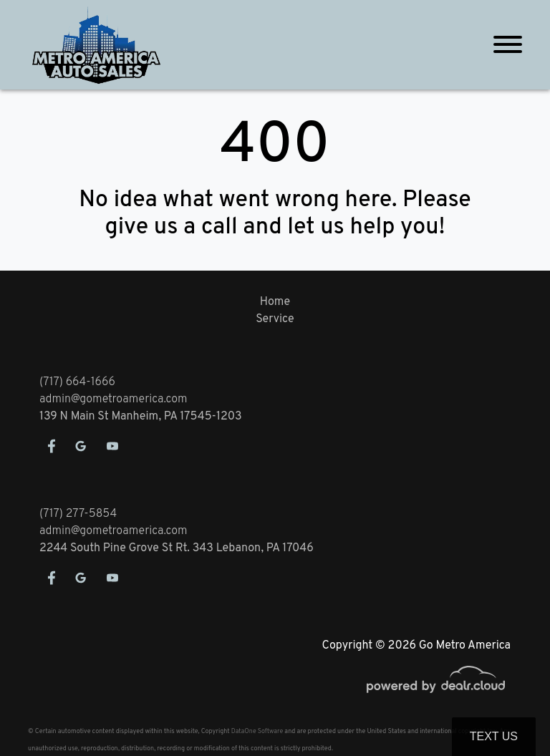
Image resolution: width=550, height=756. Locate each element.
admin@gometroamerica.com (114, 399)
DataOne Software (257, 731)
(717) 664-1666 (77, 382)
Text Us (494, 736)
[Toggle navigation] (508, 45)
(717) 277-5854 (78, 514)
